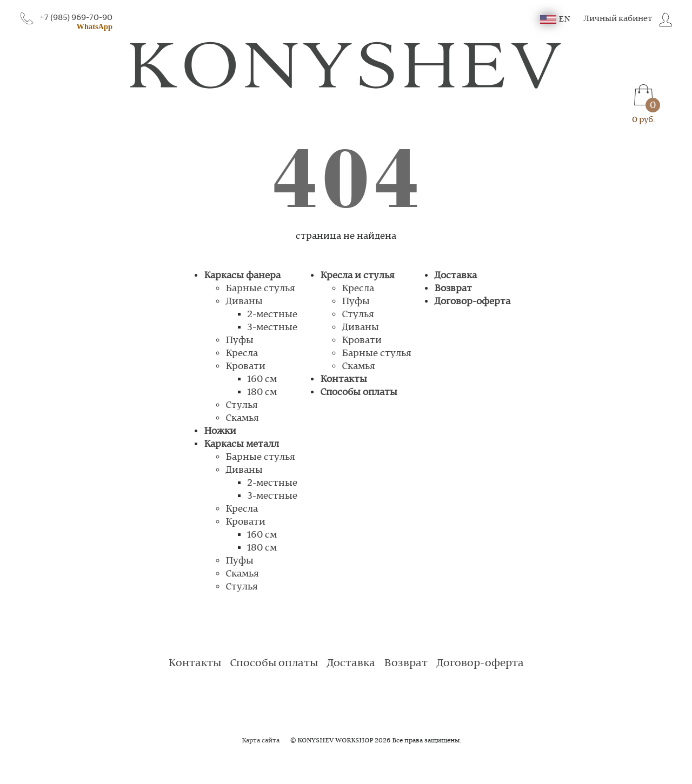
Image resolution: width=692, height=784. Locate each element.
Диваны (244, 301)
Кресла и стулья (357, 276)
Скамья (242, 418)
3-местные (272, 327)
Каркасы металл (241, 444)
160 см (262, 379)
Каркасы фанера (242, 276)
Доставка (455, 276)
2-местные (272, 314)
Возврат (453, 289)
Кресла (242, 353)
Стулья (242, 405)
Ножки (220, 431)
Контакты (344, 379)
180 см (262, 392)
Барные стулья (260, 289)
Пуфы (239, 340)
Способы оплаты (359, 392)
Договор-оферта (472, 301)
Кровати (245, 366)
